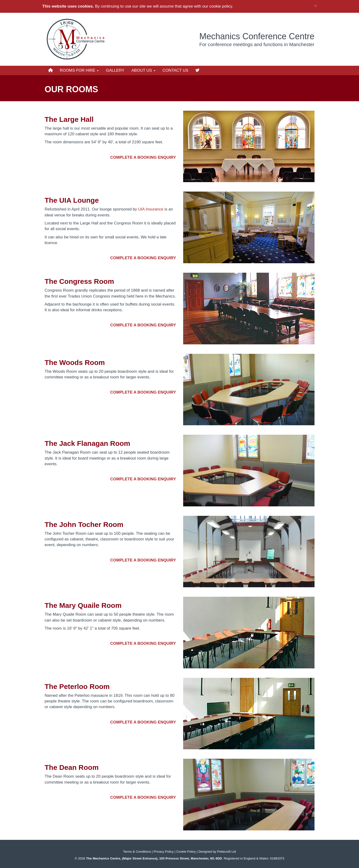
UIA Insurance (151, 209)
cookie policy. (221, 6)
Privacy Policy (164, 852)
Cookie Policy (186, 852)
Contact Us (175, 70)
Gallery (115, 70)
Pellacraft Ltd (227, 852)
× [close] (315, 6)
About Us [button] (144, 70)
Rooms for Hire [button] (79, 70)
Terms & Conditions (137, 852)
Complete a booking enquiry (143, 157)
